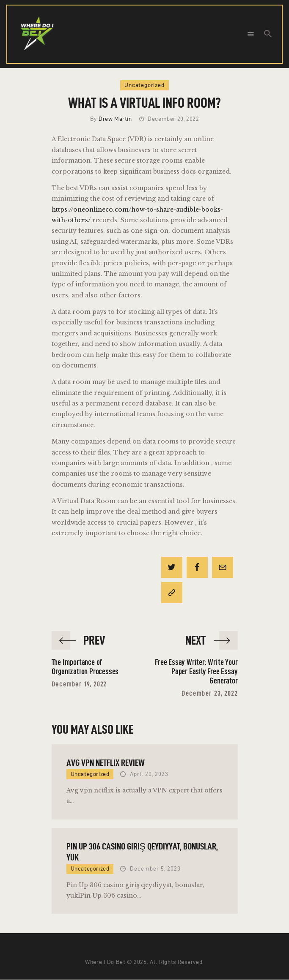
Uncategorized (144, 85)
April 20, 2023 (149, 774)
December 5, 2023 (155, 869)
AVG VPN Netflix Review (106, 762)
